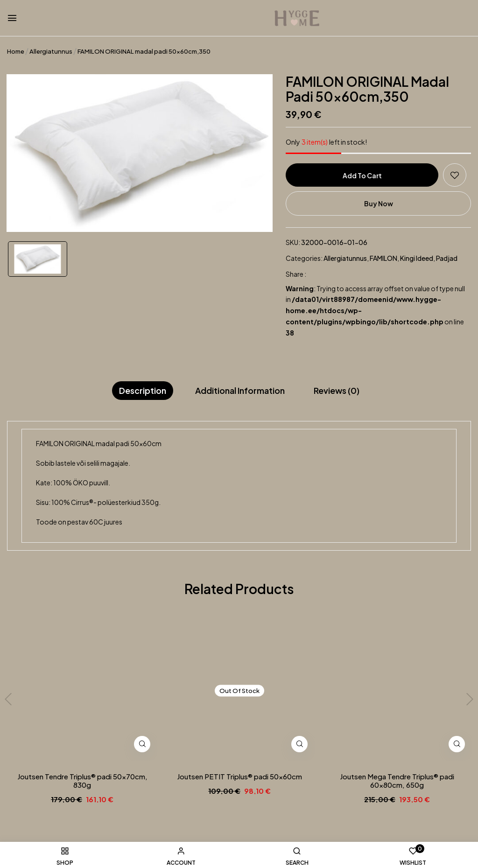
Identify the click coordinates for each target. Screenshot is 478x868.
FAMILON (383, 258)
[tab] (143, 391)
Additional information (240, 390)
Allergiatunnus (51, 51)
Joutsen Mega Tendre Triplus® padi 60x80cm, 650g (397, 781)
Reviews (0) (337, 390)
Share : (296, 274)
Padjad (447, 258)
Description (143, 390)
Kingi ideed (417, 258)
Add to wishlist (455, 175)
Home (16, 51)
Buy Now (379, 203)
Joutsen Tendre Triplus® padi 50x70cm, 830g (82, 781)
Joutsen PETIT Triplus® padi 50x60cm (239, 777)
